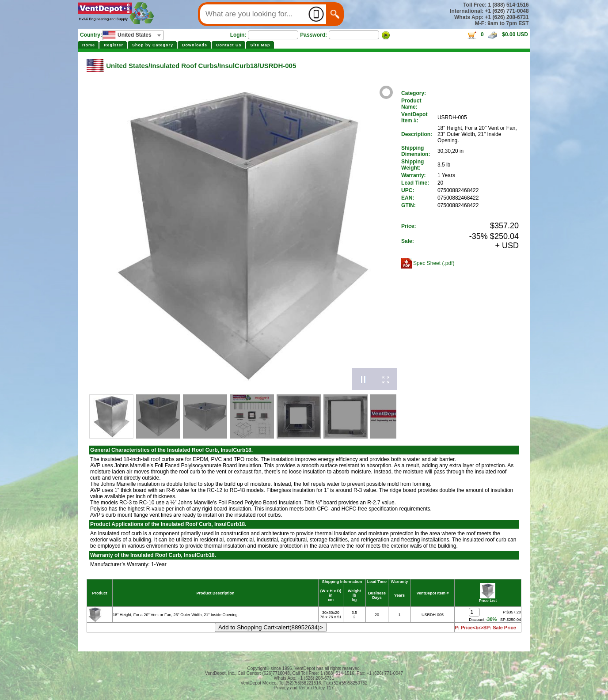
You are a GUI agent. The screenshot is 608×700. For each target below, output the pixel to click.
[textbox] (133, 35)
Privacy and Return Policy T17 (304, 688)
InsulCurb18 (238, 66)
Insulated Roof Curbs (184, 66)
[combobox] (133, 35)
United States (127, 66)
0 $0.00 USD (497, 34)
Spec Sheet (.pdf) (434, 263)
